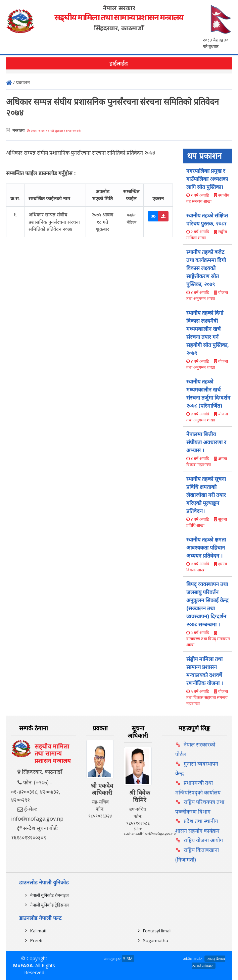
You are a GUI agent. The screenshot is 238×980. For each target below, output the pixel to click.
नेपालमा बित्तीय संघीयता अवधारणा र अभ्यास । (206, 442)
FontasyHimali (157, 931)
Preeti (36, 940)
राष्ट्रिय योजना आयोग (203, 840)
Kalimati (38, 931)
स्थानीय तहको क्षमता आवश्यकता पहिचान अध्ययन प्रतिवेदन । (206, 548)
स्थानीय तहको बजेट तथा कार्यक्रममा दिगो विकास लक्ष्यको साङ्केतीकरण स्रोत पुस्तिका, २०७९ (206, 268)
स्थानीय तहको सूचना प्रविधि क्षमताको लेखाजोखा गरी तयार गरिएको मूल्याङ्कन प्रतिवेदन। (206, 495)
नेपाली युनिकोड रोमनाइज (50, 895)
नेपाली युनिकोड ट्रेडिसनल (50, 905)
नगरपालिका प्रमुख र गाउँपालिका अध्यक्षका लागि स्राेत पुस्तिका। (207, 179)
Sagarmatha (156, 940)
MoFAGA (23, 965)
